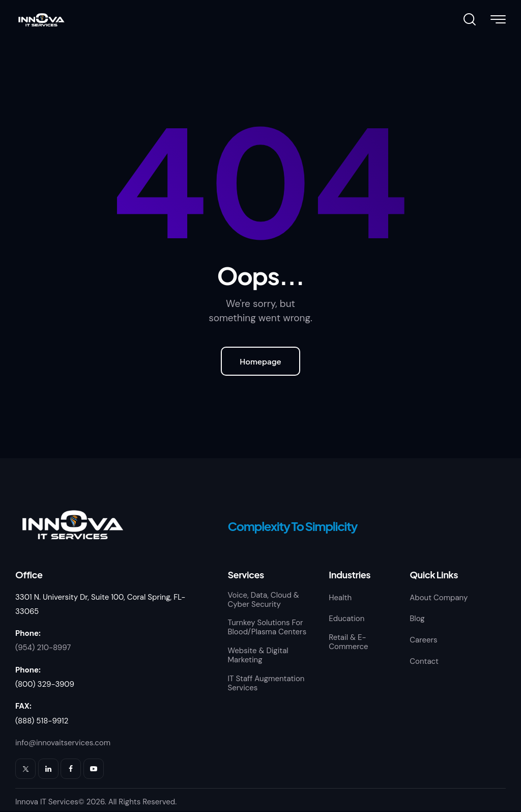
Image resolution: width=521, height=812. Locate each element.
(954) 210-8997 (43, 648)
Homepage (260, 361)
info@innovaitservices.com (63, 743)
